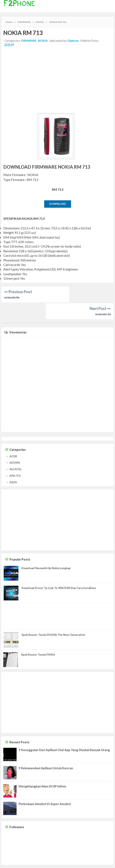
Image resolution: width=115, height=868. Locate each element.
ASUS (13, 465)
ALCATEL (16, 452)
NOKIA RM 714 (103, 298)
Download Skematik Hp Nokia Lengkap (46, 551)
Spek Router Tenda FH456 (38, 638)
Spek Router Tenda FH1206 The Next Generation (53, 618)
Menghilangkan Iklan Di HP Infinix (42, 769)
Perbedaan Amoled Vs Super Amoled (45, 787)
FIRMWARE (29, 41)
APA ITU (15, 459)
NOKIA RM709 (12, 298)
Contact (78, 864)
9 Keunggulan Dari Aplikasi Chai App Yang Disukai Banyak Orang (64, 733)
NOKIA (43, 41)
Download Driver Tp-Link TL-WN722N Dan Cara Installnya (59, 571)
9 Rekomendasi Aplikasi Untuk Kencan (46, 751)
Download (58, 204)
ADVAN (15, 446)
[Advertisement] (57, 80)
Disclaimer (90, 864)
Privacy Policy (105, 864)
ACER (13, 439)
